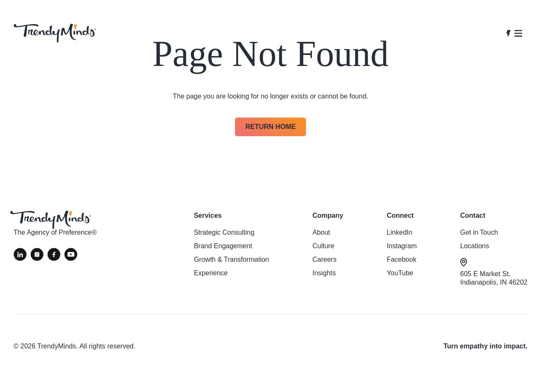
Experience (211, 273)
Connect (400, 215)
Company (328, 215)
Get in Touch (479, 232)
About (321, 232)
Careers (324, 259)
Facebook (402, 259)
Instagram (402, 246)
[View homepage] (55, 33)
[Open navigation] (514, 33)
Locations (475, 246)
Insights (324, 273)
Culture (323, 246)
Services (208, 215)
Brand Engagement (223, 246)
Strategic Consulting (224, 232)
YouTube (400, 273)
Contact (473, 215)
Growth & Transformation (232, 259)
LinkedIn (400, 232)
